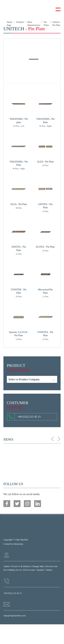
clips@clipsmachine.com (15, 616)
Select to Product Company (24, 379)
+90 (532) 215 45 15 (25, 417)
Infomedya (18, 544)
